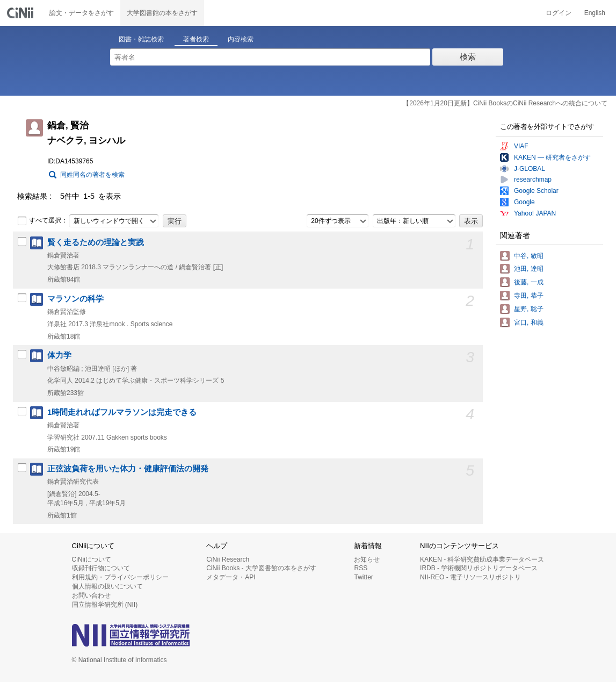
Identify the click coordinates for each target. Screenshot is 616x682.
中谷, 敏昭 (529, 256)
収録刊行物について (101, 568)
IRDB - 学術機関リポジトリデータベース (479, 568)
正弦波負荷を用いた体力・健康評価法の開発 (128, 469)
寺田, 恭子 (529, 296)
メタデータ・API (231, 577)
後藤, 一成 (529, 282)
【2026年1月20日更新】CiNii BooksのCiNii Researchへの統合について (505, 103)
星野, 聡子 (529, 309)
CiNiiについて (92, 559)
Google (524, 202)
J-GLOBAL (530, 169)
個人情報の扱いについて (107, 586)
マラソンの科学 (75, 299)
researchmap (533, 180)
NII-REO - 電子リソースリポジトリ (470, 577)
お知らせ (367, 559)
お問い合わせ (91, 595)
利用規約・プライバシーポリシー (120, 577)
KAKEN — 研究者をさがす (552, 157)
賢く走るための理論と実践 (96, 242)
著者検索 (196, 39)
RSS (361, 568)
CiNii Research (228, 559)
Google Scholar (536, 191)
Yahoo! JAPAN (535, 213)
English (595, 13)
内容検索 (241, 39)
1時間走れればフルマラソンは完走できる (122, 412)
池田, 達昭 (529, 269)
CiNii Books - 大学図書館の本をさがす (261, 568)
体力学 (59, 355)
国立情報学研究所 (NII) (105, 605)
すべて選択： (42, 221)
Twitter (363, 577)
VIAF (521, 146)
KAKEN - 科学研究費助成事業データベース (482, 559)
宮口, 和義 (529, 322)
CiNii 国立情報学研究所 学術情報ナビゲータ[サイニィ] (21, 13)
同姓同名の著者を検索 (92, 175)
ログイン (559, 13)
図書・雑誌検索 (141, 39)
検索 (468, 57)
